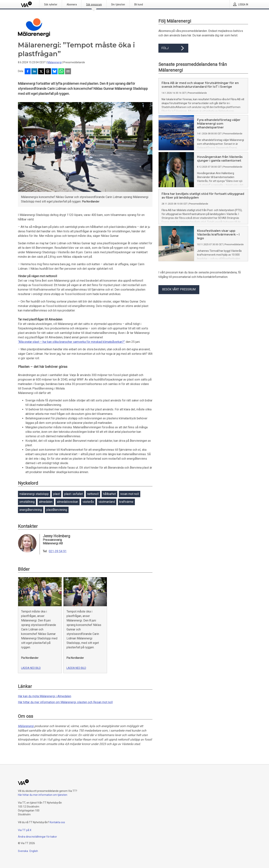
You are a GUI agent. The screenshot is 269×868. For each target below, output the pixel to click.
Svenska (23, 851)
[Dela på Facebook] (28, 72)
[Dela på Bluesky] (55, 72)
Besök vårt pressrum (179, 289)
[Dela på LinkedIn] (34, 72)
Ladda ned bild (31, 668)
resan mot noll (130, 494)
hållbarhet (109, 494)
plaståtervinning (57, 510)
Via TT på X (25, 830)
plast (57, 494)
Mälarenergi (55, 62)
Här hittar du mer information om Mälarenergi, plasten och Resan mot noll (65, 702)
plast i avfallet (74, 494)
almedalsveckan (68, 502)
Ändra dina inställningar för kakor (37, 837)
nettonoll (93, 494)
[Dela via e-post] (68, 72)
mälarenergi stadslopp (34, 494)
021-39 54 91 (58, 551)
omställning (27, 502)
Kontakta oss (57, 822)
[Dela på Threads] (48, 72)
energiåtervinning (31, 510)
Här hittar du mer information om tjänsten (43, 795)
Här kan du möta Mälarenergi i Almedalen (45, 696)
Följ (173, 48)
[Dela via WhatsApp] (61, 72)
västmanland (107, 502)
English (34, 851)
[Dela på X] (41, 72)
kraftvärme (126, 502)
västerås (88, 502)
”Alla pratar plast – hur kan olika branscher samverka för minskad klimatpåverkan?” (71, 342)
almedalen (46, 502)
